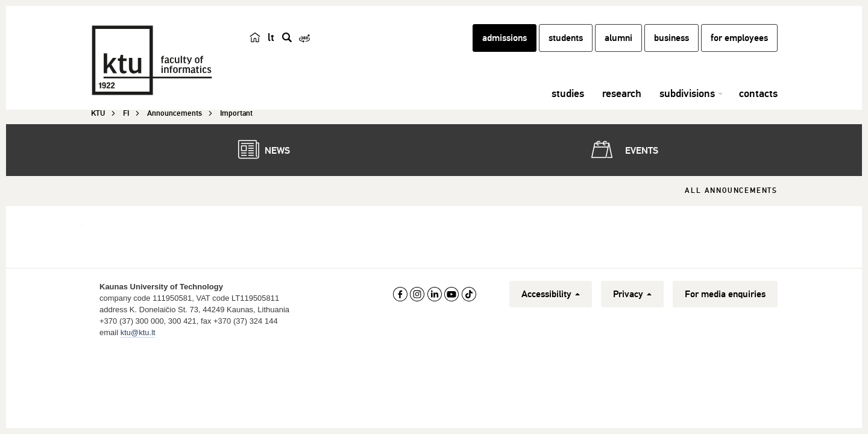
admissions (505, 38)
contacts (758, 93)
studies (568, 93)
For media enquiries (725, 294)
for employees (739, 38)
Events (622, 149)
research (622, 93)
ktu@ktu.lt (138, 332)
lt (271, 37)
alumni (618, 38)
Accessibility (551, 294)
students (566, 38)
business (671, 38)
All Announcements (731, 191)
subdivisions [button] (687, 93)
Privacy (632, 294)
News (258, 149)
